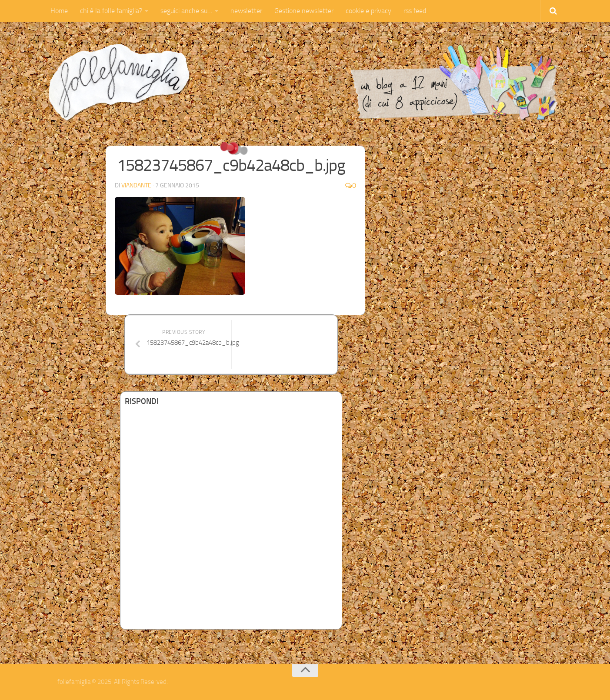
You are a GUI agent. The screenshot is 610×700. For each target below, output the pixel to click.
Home (59, 11)
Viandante (136, 185)
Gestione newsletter (304, 11)
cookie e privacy (368, 11)
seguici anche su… (186, 11)
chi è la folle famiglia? (111, 11)
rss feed (415, 11)
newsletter (246, 11)
